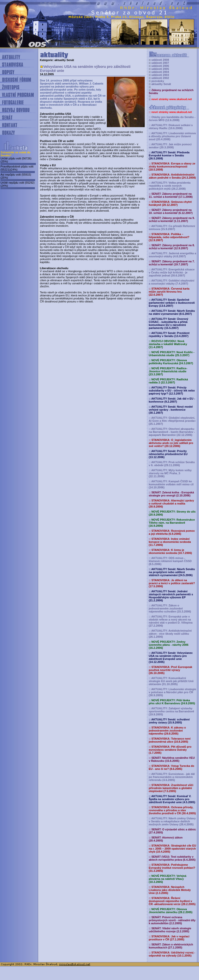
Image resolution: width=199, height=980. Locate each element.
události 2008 (160, 60)
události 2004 (160, 72)
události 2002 (160, 78)
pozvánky (158, 81)
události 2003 (160, 75)
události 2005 (160, 69)
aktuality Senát (161, 84)
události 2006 (160, 66)
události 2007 (160, 63)
